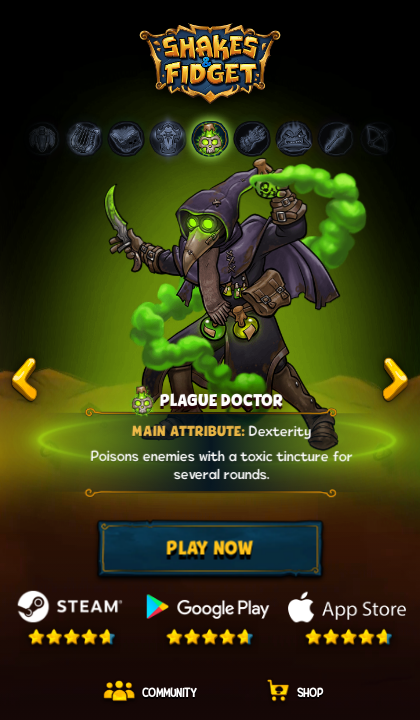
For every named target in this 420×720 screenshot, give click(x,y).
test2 (395, 380)
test (25, 380)
